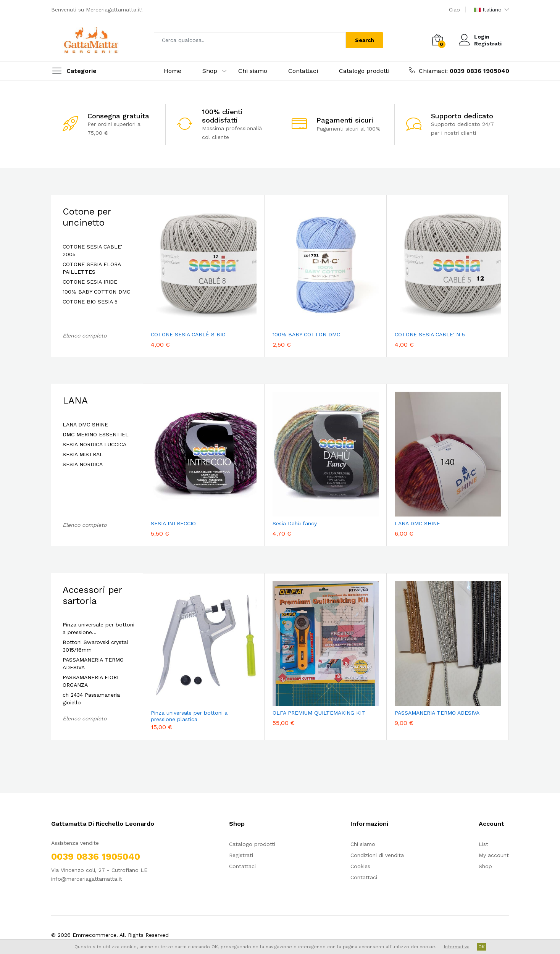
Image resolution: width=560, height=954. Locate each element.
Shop (210, 71)
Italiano (488, 10)
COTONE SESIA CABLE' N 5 (430, 334)
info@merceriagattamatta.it (87, 879)
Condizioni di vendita (377, 855)
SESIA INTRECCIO (173, 523)
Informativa (457, 947)
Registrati (488, 44)
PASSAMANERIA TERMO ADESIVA (93, 663)
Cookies (360, 866)
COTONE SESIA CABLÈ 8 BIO (188, 334)
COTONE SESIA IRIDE (90, 282)
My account (494, 855)
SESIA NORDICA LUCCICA (94, 444)
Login (482, 37)
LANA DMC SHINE (85, 425)
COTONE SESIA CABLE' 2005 (92, 250)
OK (482, 947)
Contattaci (303, 71)
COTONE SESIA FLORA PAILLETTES (92, 268)
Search (365, 40)
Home (173, 71)
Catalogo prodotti (364, 71)
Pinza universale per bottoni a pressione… (98, 628)
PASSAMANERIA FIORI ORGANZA (90, 681)
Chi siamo (253, 71)
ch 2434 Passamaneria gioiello (91, 699)
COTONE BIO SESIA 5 (90, 302)
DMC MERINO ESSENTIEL (96, 434)
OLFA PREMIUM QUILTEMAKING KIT (319, 713)
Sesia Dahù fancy (295, 523)
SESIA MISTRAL (83, 454)
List (483, 844)
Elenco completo (85, 336)
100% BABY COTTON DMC (96, 292)
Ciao (454, 10)
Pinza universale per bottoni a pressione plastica (189, 716)
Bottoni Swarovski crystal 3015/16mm (95, 646)
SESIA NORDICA (83, 464)
